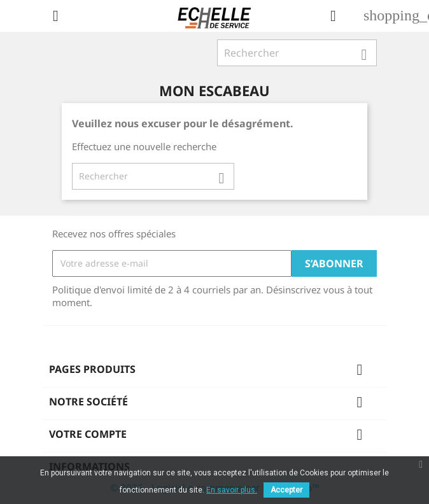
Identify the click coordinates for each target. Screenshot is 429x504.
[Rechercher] (297, 53)
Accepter (286, 490)
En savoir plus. (232, 490)
